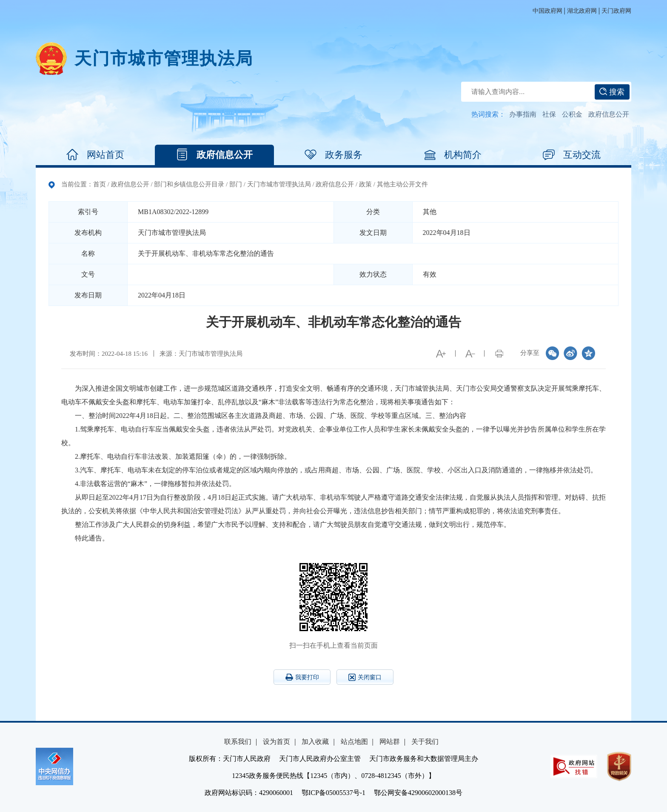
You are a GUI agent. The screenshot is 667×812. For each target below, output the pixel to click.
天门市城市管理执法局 (164, 59)
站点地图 (354, 742)
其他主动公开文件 (402, 184)
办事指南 (523, 114)
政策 (365, 184)
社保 (549, 114)
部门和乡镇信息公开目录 (189, 184)
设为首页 (276, 742)
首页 (100, 184)
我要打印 (302, 677)
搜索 (612, 92)
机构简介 (453, 155)
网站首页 (95, 155)
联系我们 (238, 742)
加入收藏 (315, 742)
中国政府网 (547, 11)
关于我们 (425, 742)
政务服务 (333, 155)
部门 (236, 184)
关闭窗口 (365, 677)
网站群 (390, 742)
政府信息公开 (609, 114)
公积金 (572, 114)
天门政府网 (616, 11)
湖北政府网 (582, 11)
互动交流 (572, 155)
